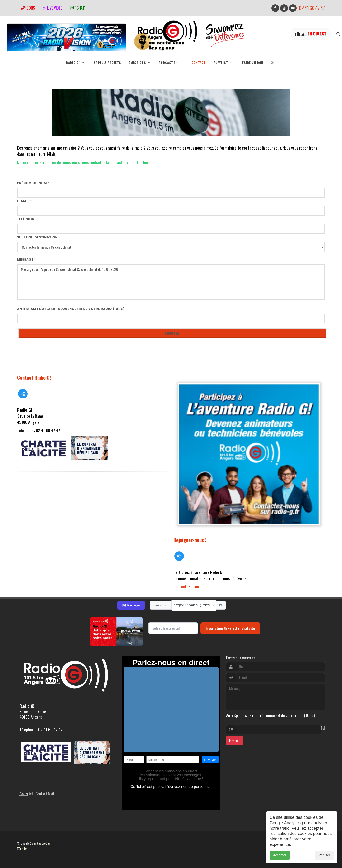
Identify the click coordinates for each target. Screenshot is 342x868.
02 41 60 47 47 (312, 8)
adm (22, 849)
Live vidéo (52, 8)
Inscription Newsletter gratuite (230, 628)
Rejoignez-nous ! (190, 540)
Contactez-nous (186, 587)
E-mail (24, 201)
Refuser (324, 855)
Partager (131, 606)
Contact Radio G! (34, 378)
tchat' (77, 8)
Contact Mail (45, 794)
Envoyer (235, 741)
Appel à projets (107, 63)
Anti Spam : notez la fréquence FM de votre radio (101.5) (71, 309)
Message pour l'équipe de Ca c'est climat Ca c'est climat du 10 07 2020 (171, 282)
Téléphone (27, 219)
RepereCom (44, 843)
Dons (28, 8)
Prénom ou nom (33, 183)
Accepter (280, 855)
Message (26, 260)
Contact (199, 63)
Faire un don (253, 63)
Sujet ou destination (37, 237)
